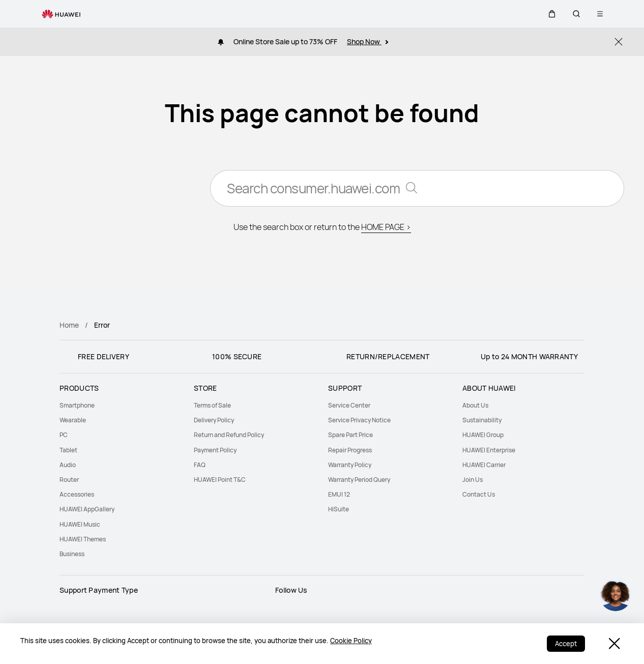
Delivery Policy (214, 420)
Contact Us (479, 494)
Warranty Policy (350, 465)
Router (69, 480)
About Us (475, 405)
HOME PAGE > (386, 227)
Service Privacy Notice (359, 420)
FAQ (200, 465)
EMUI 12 (339, 494)
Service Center (349, 405)
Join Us (473, 480)
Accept (566, 644)
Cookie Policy (351, 641)
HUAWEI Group (483, 435)
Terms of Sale (212, 405)
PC (64, 435)
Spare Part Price (350, 435)
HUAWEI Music (80, 524)
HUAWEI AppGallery (87, 509)
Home (69, 325)
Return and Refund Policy (229, 435)
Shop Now (368, 41)
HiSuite (339, 509)
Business (72, 554)
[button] (552, 14)
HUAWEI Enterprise (489, 450)
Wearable (73, 420)
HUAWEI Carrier (484, 465)
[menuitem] (121, 405)
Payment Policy (215, 450)
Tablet (68, 450)
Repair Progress (350, 450)
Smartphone (77, 405)
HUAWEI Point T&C (220, 480)
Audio (68, 465)
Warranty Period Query (359, 480)
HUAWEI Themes (83, 539)
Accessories (77, 494)
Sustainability (482, 420)
